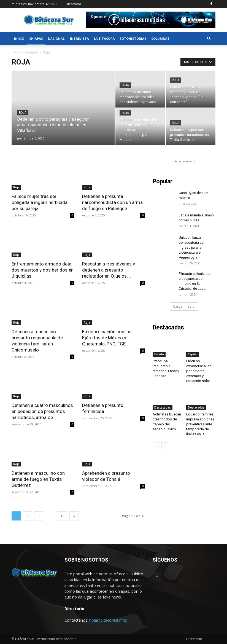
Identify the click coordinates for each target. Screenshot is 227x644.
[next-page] (74, 516)
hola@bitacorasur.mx (108, 620)
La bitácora (104, 38)
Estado (159, 354)
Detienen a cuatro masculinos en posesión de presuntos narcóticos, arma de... (42, 411)
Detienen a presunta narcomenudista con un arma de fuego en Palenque (112, 202)
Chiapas (36, 38)
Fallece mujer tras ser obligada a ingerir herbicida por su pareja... (40, 202)
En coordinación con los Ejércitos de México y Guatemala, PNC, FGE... (107, 338)
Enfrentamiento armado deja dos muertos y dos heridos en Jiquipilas (43, 270)
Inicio (19, 38)
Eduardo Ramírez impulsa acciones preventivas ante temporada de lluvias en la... (200, 424)
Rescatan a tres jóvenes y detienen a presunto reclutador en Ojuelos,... (109, 270)
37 (62, 516)
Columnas (160, 38)
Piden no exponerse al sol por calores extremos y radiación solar (199, 371)
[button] (209, 39)
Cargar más (184, 306)
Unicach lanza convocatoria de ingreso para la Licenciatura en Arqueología (191, 248)
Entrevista (79, 38)
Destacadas (163, 407)
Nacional (56, 38)
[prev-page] (156, 446)
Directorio (73, 4)
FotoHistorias (133, 38)
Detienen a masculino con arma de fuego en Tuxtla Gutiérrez (38, 479)
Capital (193, 354)
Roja (23, 113)
